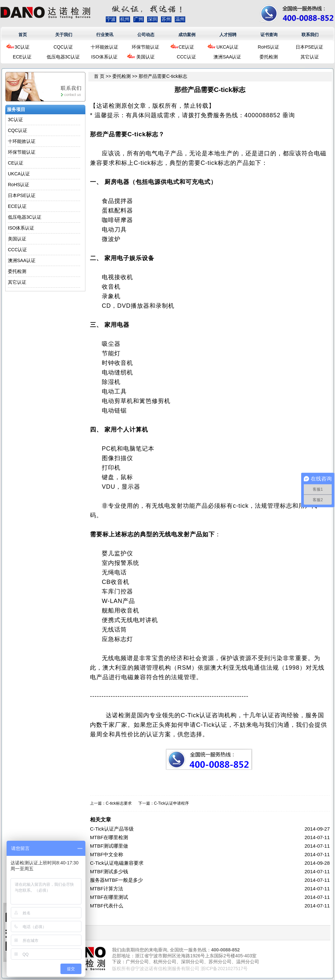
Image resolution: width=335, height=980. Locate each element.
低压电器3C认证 (63, 57)
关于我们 (64, 35)
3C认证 (22, 47)
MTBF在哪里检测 (109, 837)
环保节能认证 (145, 47)
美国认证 (145, 57)
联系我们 (310, 35)
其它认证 (310, 57)
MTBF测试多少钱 (109, 871)
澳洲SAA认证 (227, 57)
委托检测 (269, 57)
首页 (23, 35)
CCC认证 (186, 57)
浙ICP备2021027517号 (224, 969)
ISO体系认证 (104, 57)
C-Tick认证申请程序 (171, 803)
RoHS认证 (268, 47)
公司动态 (146, 35)
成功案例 (187, 35)
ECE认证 (22, 57)
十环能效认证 (104, 47)
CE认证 (186, 47)
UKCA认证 (227, 47)
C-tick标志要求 (119, 803)
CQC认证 (63, 47)
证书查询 (269, 35)
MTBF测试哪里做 (109, 846)
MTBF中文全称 (107, 854)
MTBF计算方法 (107, 889)
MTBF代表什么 (107, 906)
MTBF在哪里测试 (109, 897)
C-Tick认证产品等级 (112, 829)
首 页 (99, 76)
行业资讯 (105, 35)
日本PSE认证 (309, 47)
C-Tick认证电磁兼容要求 (117, 863)
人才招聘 (228, 35)
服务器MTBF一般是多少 (116, 880)
